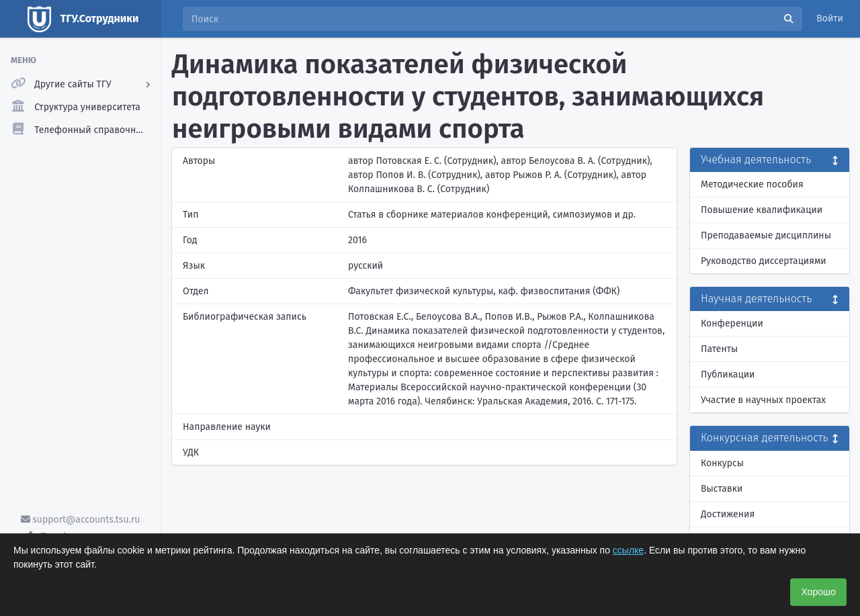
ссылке (628, 550)
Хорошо (818, 592)
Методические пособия (752, 184)
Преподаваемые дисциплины (766, 235)
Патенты (719, 349)
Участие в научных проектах (763, 400)
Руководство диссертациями (764, 261)
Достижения (728, 514)
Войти (830, 18)
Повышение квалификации (762, 210)
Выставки (722, 489)
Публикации (728, 375)
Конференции (732, 323)
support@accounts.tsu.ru (81, 520)
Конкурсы (722, 463)
